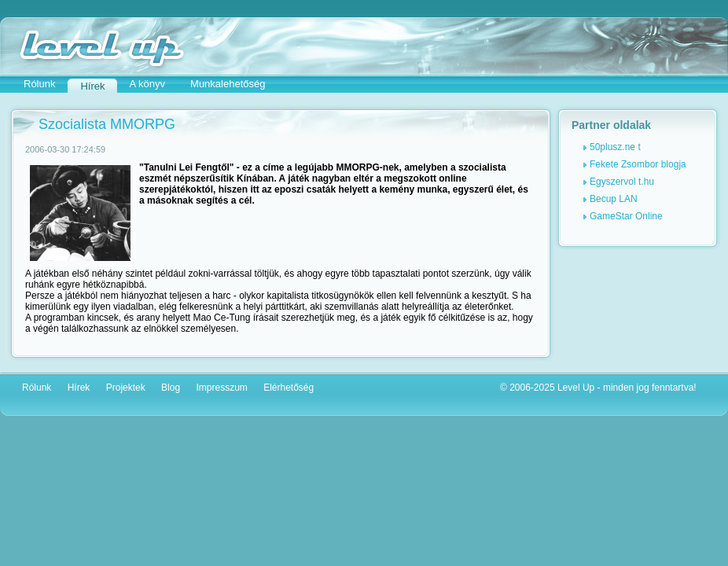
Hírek (79, 388)
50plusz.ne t (615, 147)
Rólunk (39, 84)
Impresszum (221, 388)
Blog (171, 388)
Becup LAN (614, 199)
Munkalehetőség (228, 84)
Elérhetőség (289, 388)
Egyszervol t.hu (622, 182)
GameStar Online (626, 216)
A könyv (148, 84)
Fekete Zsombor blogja (638, 164)
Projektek (126, 388)
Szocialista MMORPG (107, 124)
